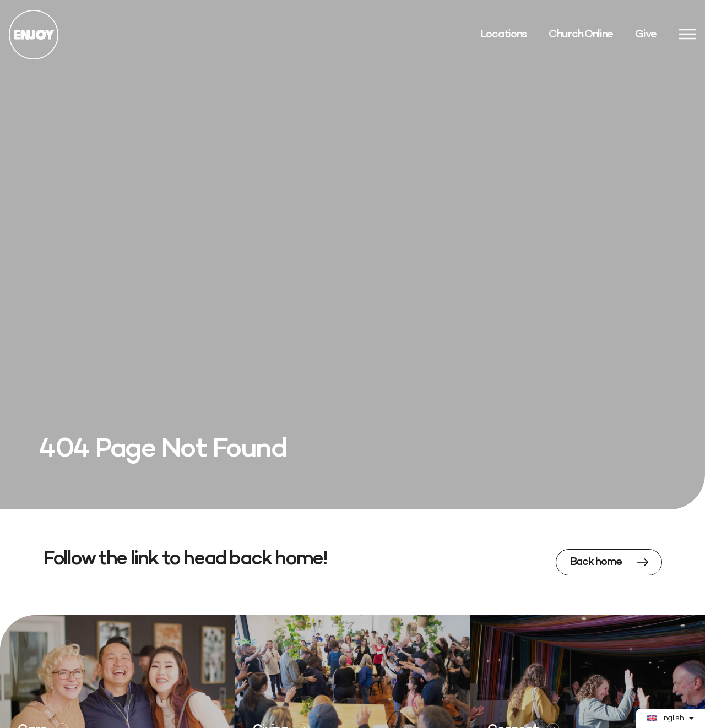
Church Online (581, 35)
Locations (503, 35)
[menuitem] (671, 718)
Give (646, 35)
